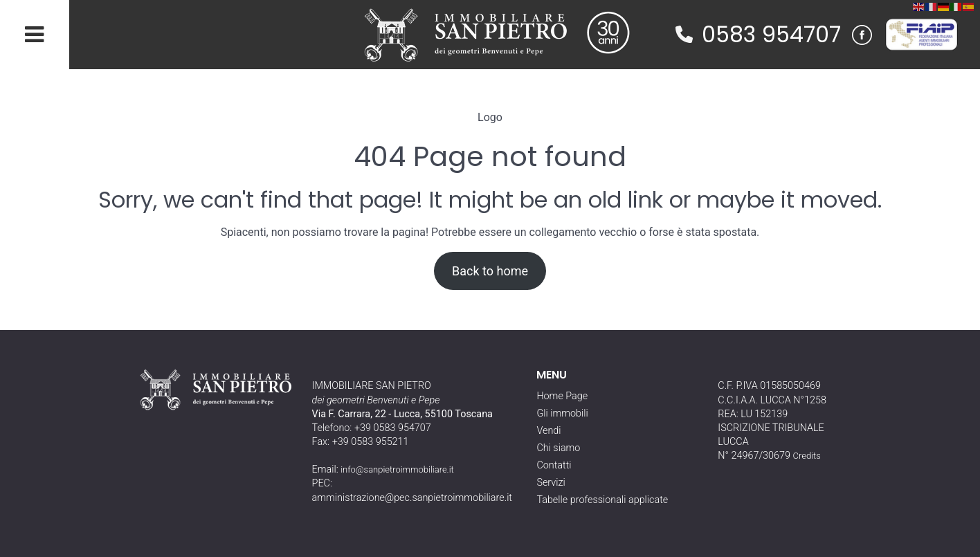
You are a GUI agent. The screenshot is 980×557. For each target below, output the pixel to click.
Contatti (554, 465)
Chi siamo (558, 448)
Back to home (490, 271)
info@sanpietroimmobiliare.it (397, 469)
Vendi (548, 431)
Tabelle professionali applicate (602, 500)
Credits (807, 456)
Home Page (562, 396)
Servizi (551, 483)
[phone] (684, 34)
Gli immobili (562, 413)
